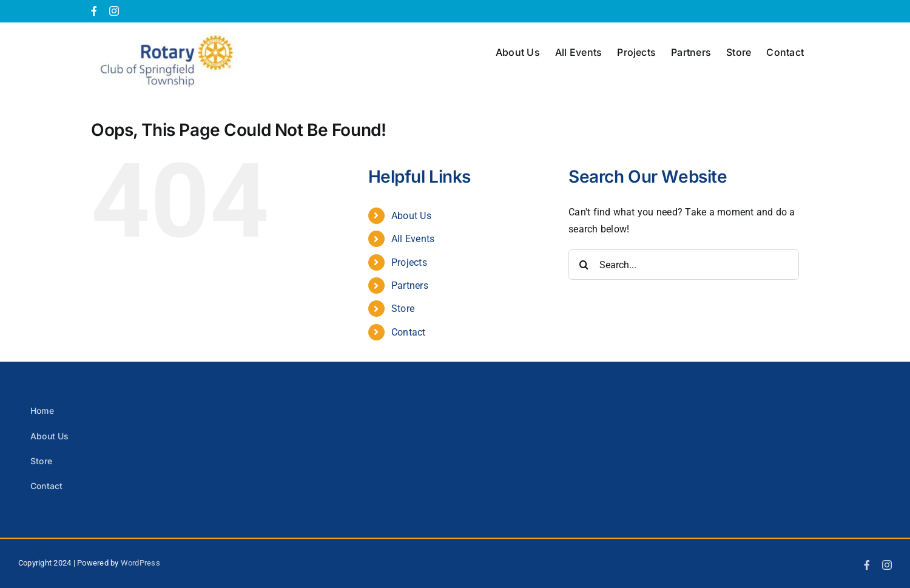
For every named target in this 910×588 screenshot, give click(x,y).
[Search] (584, 265)
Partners (410, 286)
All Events (413, 239)
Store (403, 309)
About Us (411, 216)
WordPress (140, 563)
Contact (409, 332)
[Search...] (684, 265)
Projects (409, 262)
